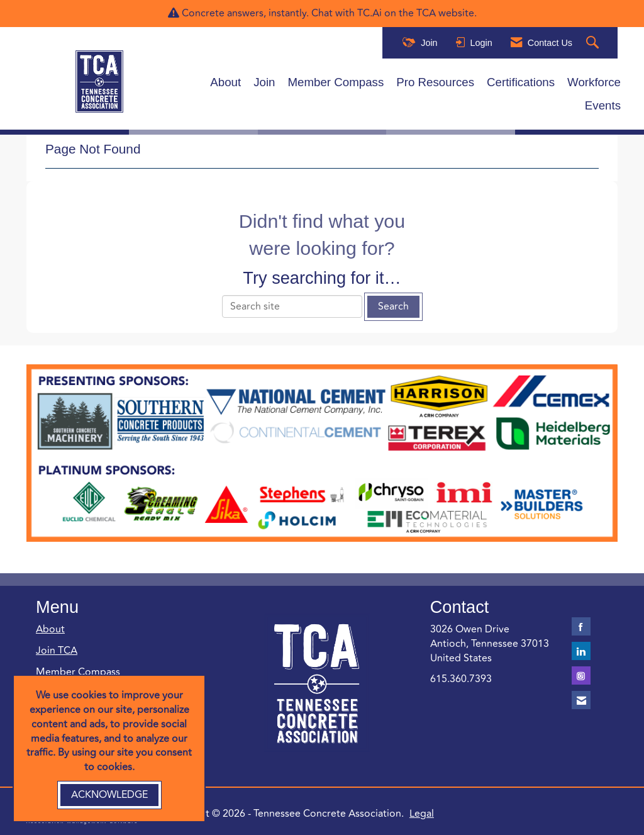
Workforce (594, 82)
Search (393, 306)
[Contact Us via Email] (581, 700)
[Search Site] (594, 43)
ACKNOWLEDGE (109, 795)
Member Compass (336, 82)
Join (264, 82)
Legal (422, 814)
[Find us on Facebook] (581, 626)
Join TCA (57, 651)
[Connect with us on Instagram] (581, 675)
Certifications (521, 82)
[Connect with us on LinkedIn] (581, 651)
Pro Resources (435, 82)
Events (603, 105)
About (225, 82)
